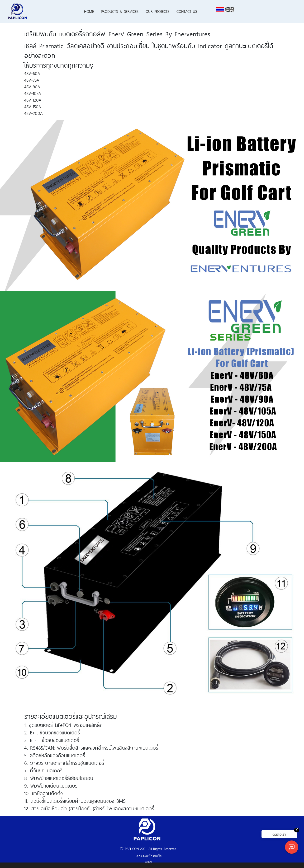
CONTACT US (187, 11)
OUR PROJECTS (157, 11)
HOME (89, 11)
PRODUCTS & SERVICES (120, 11)
